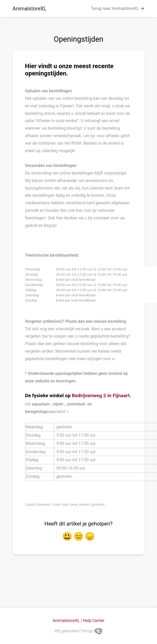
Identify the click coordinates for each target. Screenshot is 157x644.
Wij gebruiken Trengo (79, 631)
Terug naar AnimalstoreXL (118, 9)
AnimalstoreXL (30, 9)
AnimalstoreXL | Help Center (78, 621)
